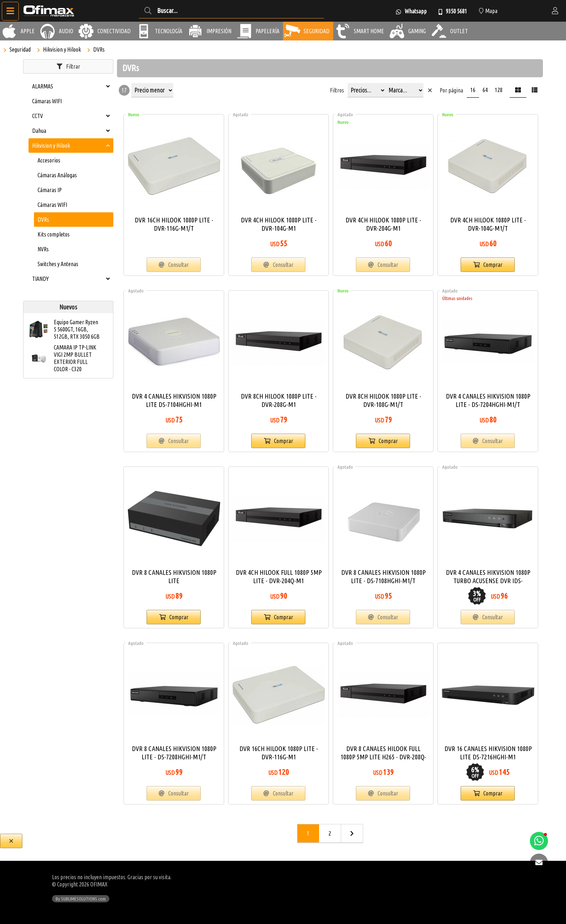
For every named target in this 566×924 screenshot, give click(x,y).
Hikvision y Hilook (62, 49)
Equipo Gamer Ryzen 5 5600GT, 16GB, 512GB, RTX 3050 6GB (77, 329)
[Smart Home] (343, 31)
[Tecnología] (144, 31)
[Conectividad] (86, 31)
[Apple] (9, 31)
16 (473, 90)
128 (499, 90)
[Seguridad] (292, 31)
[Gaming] (397, 31)
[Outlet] (439, 31)
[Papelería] (244, 31)
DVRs (99, 49)
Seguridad (20, 49)
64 (485, 90)
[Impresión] (195, 31)
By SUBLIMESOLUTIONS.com (81, 899)
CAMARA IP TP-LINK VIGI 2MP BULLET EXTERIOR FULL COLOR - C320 (75, 358)
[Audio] (48, 31)
